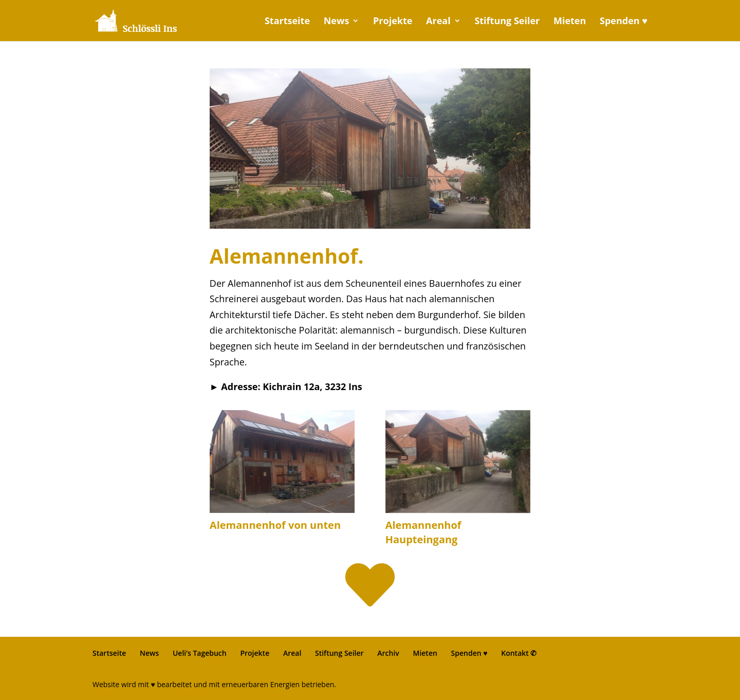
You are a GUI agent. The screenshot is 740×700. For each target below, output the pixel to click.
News (337, 22)
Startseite (287, 22)
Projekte (393, 22)
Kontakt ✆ (519, 653)
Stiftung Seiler (507, 22)
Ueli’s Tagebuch (200, 653)
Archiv (388, 653)
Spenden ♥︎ (624, 22)
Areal (438, 22)
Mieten (570, 22)
